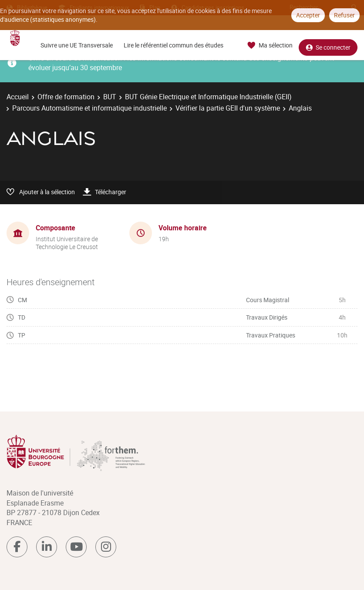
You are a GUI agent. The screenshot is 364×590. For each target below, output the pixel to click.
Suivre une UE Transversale (77, 45)
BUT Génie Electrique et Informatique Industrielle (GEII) (208, 97)
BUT (110, 97)
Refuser (344, 15)
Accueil (18, 97)
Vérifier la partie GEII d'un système (228, 108)
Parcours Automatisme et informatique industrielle (89, 108)
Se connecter (328, 46)
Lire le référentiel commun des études (174, 45)
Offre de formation (66, 97)
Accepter (308, 15)
